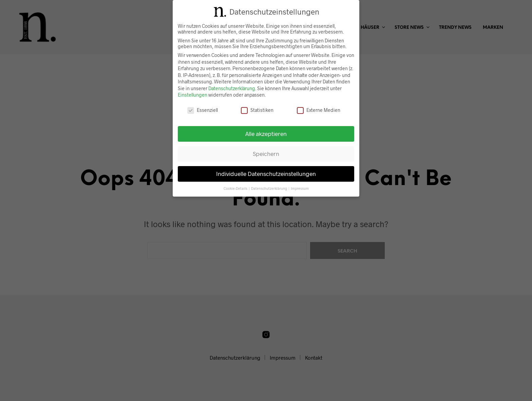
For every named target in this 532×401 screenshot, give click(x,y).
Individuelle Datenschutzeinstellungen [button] (266, 174)
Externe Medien (319, 110)
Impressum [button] (300, 188)
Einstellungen (193, 95)
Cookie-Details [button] (236, 188)
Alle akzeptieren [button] (266, 134)
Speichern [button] (266, 154)
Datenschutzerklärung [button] (269, 188)
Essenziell (203, 110)
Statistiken (257, 110)
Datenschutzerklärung (232, 88)
